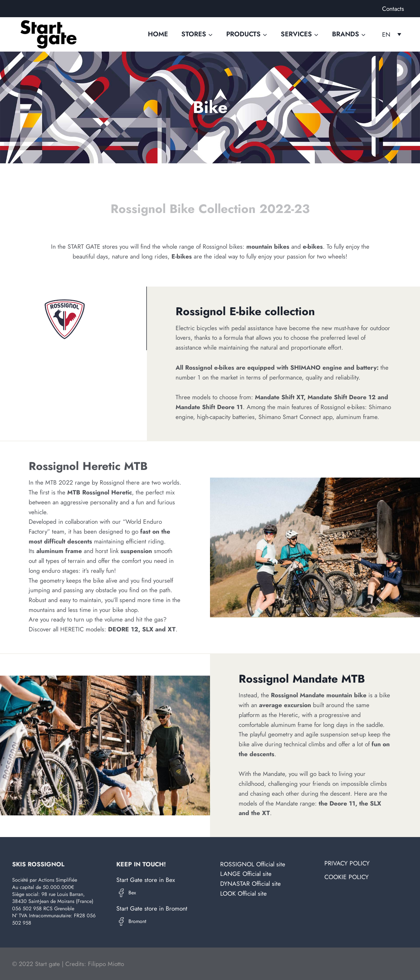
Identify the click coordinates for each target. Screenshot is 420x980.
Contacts (393, 9)
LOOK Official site (243, 893)
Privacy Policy (347, 863)
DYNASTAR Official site (250, 884)
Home (158, 34)
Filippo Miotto (106, 964)
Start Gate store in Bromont (152, 908)
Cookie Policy (347, 877)
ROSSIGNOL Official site (253, 864)
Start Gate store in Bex (146, 880)
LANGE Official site (246, 874)
